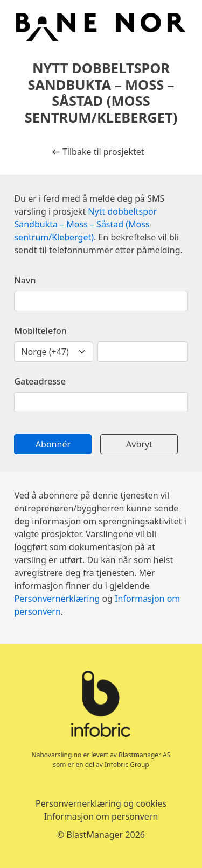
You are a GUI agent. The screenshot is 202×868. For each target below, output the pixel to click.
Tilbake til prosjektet (97, 152)
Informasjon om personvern (101, 816)
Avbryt (139, 444)
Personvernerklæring (57, 599)
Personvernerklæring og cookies (101, 803)
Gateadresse (40, 381)
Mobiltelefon (40, 331)
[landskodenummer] (54, 352)
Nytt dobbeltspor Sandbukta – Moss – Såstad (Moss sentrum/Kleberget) (85, 224)
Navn (25, 280)
